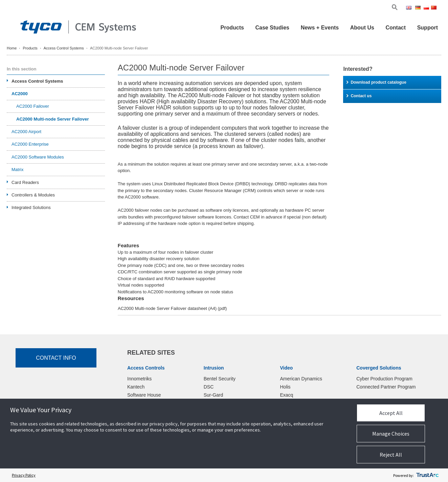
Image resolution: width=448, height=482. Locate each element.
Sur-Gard (214, 395)
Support (428, 28)
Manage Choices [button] (391, 434)
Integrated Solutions (31, 207)
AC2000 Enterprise (30, 144)
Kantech (136, 387)
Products (232, 28)
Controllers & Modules (33, 195)
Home (12, 48)
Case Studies (272, 28)
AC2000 (20, 94)
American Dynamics (301, 379)
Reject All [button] (391, 455)
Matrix (17, 170)
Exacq (287, 395)
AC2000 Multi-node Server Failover (53, 119)
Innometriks (139, 379)
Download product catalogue (376, 82)
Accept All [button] (391, 413)
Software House (144, 395)
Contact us (359, 96)
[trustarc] (427, 475)
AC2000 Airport (26, 132)
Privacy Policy (24, 475)
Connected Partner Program (386, 387)
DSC (209, 387)
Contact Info (56, 358)
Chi (434, 8)
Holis (285, 387)
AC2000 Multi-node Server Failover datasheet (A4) (172, 308)
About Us (362, 28)
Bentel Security (220, 379)
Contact (396, 28)
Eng (410, 8)
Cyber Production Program (384, 379)
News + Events (320, 28)
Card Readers (25, 182)
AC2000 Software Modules (38, 157)
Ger (419, 8)
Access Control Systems (64, 48)
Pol (427, 8)
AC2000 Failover (33, 106)
